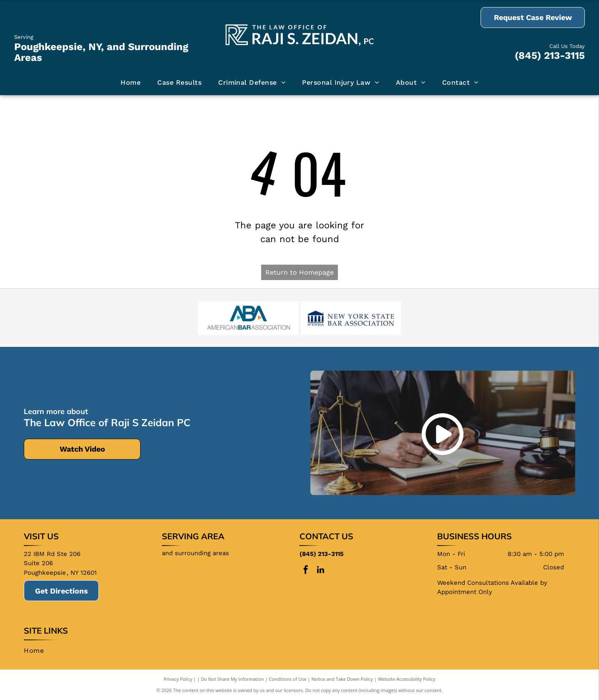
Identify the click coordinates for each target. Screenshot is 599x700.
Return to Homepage (299, 272)
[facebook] (306, 571)
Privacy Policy (178, 679)
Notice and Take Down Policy (342, 679)
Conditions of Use (288, 679)
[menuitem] (131, 83)
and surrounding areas (195, 553)
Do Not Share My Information (233, 679)
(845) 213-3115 (550, 56)
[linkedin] (320, 571)
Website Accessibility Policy (407, 679)
